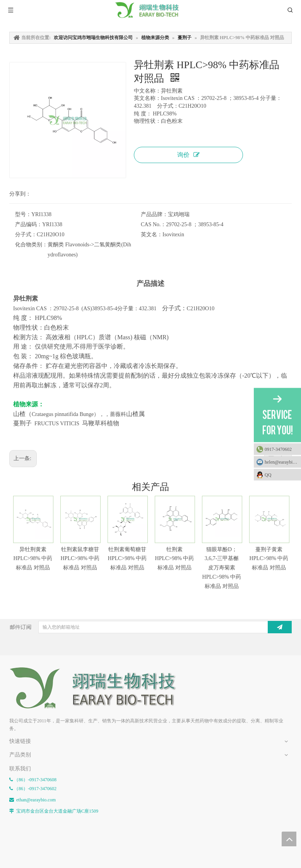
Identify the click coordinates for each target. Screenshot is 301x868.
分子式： (26, 235)
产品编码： (29, 224)
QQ (281, 474)
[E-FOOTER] (98, 688)
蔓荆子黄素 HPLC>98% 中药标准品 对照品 (269, 559)
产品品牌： (154, 214)
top (289, 839)
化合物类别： (31, 245)
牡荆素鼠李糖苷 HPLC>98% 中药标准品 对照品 (80, 559)
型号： (23, 214)
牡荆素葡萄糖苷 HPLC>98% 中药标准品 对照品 (127, 559)
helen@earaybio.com (283, 462)
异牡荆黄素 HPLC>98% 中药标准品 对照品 (33, 559)
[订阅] (280, 627)
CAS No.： (153, 224)
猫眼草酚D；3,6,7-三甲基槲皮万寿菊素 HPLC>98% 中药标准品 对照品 (222, 568)
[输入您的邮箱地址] (152, 627)
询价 (188, 155)
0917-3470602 (278, 449)
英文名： (152, 235)
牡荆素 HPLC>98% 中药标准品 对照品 (175, 559)
